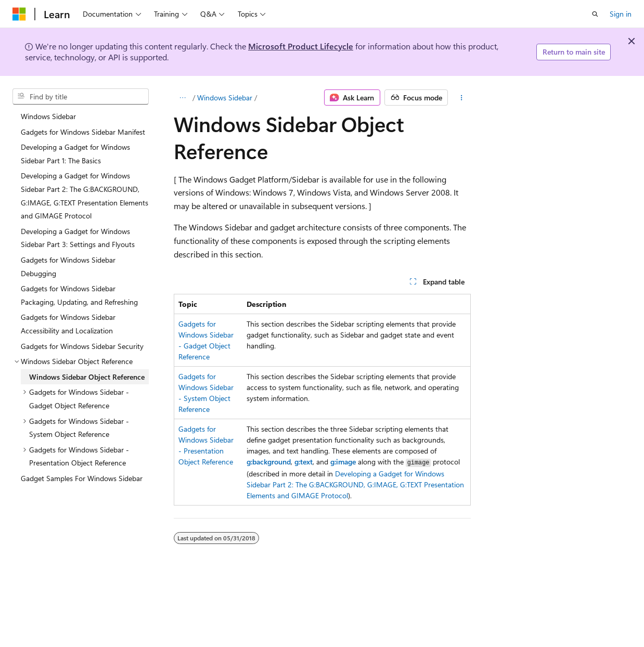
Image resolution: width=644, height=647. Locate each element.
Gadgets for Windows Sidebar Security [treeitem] (82, 346)
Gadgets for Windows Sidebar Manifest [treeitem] (83, 132)
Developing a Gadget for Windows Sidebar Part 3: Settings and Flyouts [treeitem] (78, 238)
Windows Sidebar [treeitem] (48, 116)
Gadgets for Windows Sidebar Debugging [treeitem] (68, 267)
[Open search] (595, 14)
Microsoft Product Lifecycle (301, 46)
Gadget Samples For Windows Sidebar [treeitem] (82, 478)
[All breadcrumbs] (183, 98)
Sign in (621, 14)
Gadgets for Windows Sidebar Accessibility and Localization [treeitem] (68, 324)
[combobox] (81, 97)
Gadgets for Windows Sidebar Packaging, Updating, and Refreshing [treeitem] (79, 295)
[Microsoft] (19, 14)
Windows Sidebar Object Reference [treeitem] (87, 377)
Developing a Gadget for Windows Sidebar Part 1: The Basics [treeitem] (75, 154)
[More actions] (461, 98)
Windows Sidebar (225, 98)
